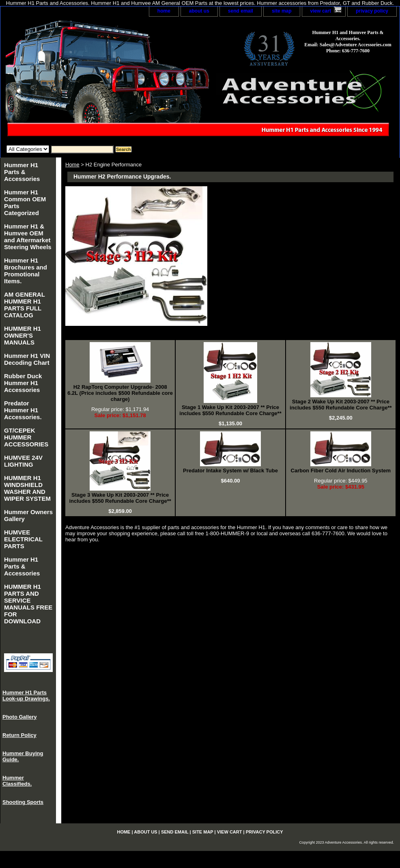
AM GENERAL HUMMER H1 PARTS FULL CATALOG (25, 305)
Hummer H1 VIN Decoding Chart (27, 359)
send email (241, 11)
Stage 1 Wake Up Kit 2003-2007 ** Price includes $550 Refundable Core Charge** (230, 410)
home (164, 11)
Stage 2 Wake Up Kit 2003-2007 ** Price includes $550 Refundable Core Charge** (341, 405)
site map (282, 11)
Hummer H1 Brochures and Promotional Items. (26, 271)
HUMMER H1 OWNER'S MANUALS (23, 335)
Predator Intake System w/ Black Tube (230, 471)
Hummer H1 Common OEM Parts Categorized (25, 202)
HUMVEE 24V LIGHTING (23, 461)
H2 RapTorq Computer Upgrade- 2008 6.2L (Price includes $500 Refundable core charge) (120, 393)
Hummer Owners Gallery (28, 515)
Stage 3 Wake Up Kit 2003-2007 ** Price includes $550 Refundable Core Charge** (120, 498)
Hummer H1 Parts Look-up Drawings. (26, 696)
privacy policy (372, 11)
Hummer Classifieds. (17, 781)
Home (72, 165)
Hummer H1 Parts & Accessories (22, 172)
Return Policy (19, 735)
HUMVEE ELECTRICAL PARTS (23, 539)
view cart (321, 11)
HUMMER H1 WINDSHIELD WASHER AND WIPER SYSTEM (27, 488)
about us (199, 11)
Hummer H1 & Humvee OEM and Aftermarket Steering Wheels (28, 237)
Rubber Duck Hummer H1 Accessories (23, 383)
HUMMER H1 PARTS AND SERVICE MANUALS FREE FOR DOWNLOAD (28, 604)
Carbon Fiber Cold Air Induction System (341, 471)
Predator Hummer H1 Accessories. (23, 410)
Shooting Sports (23, 802)
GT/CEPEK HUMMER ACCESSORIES (26, 437)
